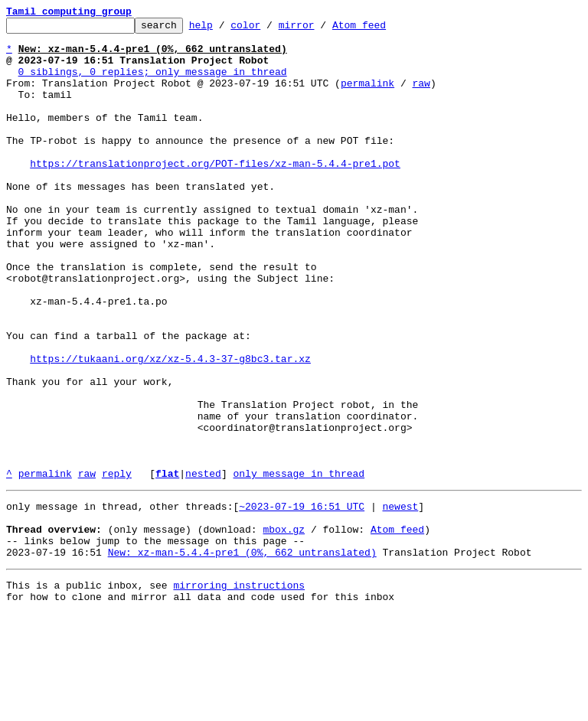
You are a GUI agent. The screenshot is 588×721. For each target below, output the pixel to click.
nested (203, 565)
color (269, 29)
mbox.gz (284, 628)
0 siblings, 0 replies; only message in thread (153, 83)
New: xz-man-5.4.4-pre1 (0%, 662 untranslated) (242, 655)
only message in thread (299, 565)
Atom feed (383, 29)
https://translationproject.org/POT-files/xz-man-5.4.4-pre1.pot (215, 193)
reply (117, 565)
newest (400, 600)
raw (421, 96)
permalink (367, 96)
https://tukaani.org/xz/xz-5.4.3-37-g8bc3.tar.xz (170, 427)
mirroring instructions (239, 690)
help (225, 29)
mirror (320, 29)
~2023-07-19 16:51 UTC (302, 600)
